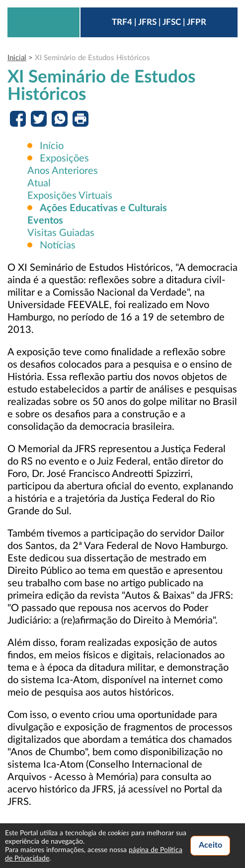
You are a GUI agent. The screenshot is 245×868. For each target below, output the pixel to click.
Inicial (17, 58)
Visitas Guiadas (61, 233)
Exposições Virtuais (70, 196)
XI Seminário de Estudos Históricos (92, 58)
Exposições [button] (64, 158)
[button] (103, 208)
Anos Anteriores (63, 171)
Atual (39, 183)
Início (52, 146)
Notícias (56, 245)
